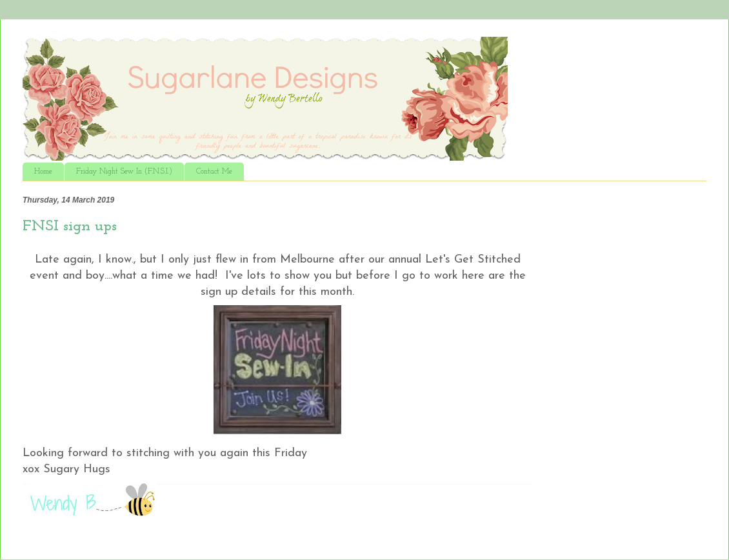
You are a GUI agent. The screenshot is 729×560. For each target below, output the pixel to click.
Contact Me (214, 172)
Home (43, 172)
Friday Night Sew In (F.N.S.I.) (124, 172)
